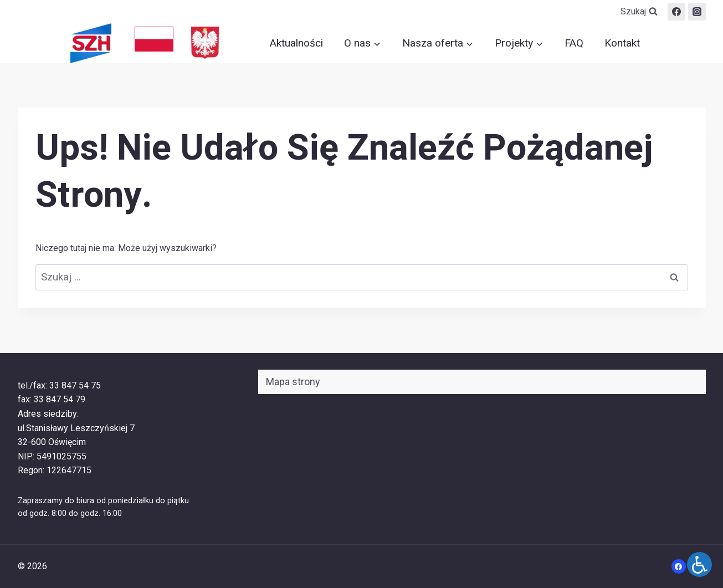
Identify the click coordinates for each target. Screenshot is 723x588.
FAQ (574, 43)
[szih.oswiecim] (697, 12)
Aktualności (296, 43)
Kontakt (622, 43)
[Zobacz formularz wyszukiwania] (639, 12)
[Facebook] (676, 12)
